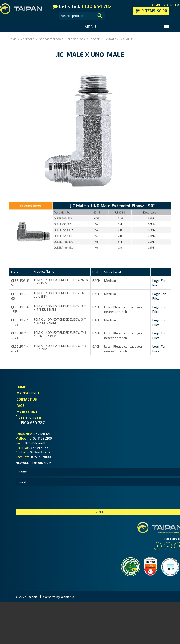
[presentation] (51, 498)
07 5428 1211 (43, 434)
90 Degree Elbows (51, 39)
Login (155, 5)
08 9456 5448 (35, 443)
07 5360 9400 (41, 457)
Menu (90, 27)
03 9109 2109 (42, 438)
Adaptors (28, 39)
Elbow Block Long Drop (84, 39)
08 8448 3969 (40, 452)
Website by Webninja (59, 597)
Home (13, 39)
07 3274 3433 (38, 448)
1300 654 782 (33, 423)
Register (171, 5)
